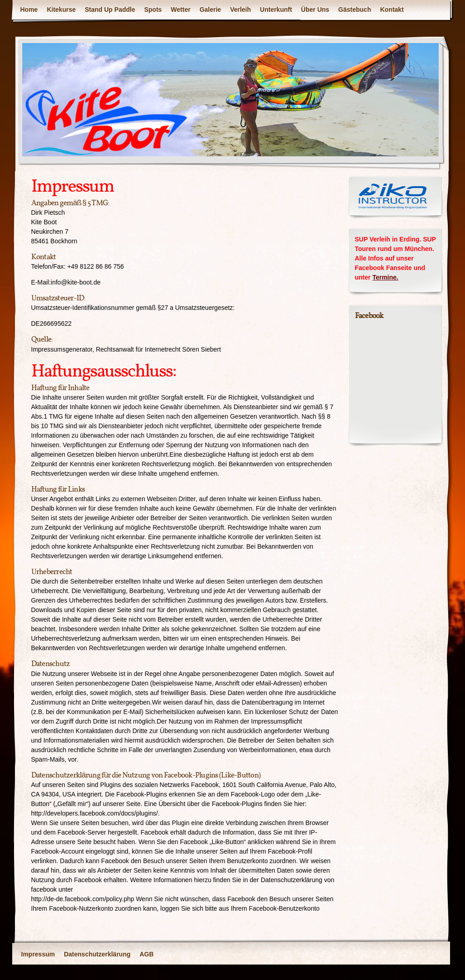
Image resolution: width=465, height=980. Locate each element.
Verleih (240, 10)
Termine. (385, 277)
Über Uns (315, 10)
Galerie (210, 10)
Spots (153, 10)
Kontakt (392, 10)
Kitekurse (61, 10)
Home (29, 10)
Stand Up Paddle (110, 10)
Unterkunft (276, 10)
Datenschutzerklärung (97, 954)
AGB (146, 954)
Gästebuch (355, 10)
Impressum (38, 954)
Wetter (180, 10)
